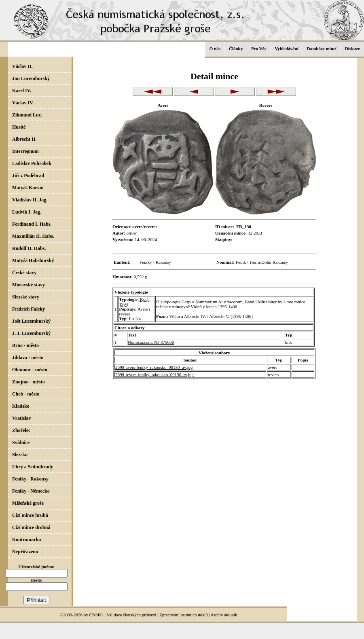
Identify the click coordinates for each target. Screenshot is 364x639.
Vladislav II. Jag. (30, 200)
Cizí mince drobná (31, 527)
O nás (215, 49)
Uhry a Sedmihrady (33, 467)
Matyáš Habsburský (33, 260)
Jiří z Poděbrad (28, 176)
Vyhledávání (286, 49)
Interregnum (25, 151)
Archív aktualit (224, 615)
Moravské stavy (29, 285)
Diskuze (352, 49)
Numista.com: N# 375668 (151, 342)
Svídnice (21, 442)
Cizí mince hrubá (30, 515)
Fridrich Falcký (29, 309)
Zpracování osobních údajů (184, 615)
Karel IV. (22, 91)
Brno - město (25, 345)
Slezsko (20, 455)
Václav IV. (23, 103)
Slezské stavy (26, 297)
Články (236, 49)
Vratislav (21, 418)
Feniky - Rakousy (30, 479)
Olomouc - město (30, 370)
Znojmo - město (29, 382)
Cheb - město (26, 394)
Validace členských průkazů (131, 615)
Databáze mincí (322, 49)
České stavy (24, 273)
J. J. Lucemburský (31, 333)
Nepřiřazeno (25, 552)
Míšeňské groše (28, 503)
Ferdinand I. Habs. (32, 224)
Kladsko (21, 406)
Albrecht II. (24, 139)
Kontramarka (26, 540)
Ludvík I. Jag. (27, 212)
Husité (19, 127)
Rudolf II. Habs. (29, 248)
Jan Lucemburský (31, 78)
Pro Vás (259, 49)
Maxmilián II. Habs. (33, 236)
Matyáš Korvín (28, 188)
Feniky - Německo (31, 491)
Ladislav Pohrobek (32, 163)
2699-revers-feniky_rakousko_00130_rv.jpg (154, 375)
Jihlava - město (28, 358)
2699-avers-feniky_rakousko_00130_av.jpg (154, 367)
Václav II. (22, 66)
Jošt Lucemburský (31, 321)
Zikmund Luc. (27, 115)
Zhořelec (21, 430)
